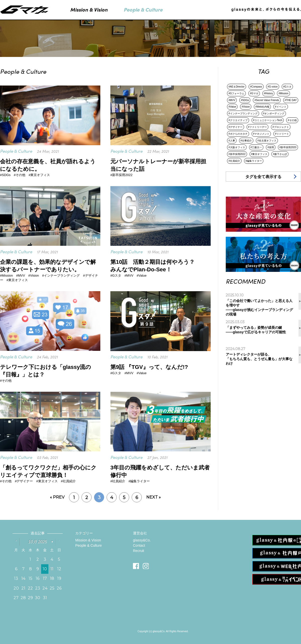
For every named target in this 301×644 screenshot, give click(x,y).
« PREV (57, 497)
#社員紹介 (234, 161)
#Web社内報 (262, 107)
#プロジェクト (281, 127)
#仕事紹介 (246, 141)
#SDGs (245, 100)
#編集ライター (254, 161)
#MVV (232, 100)
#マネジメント (261, 134)
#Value (232, 107)
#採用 (271, 147)
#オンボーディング (274, 113)
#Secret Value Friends (267, 100)
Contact (139, 545)
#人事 (232, 141)
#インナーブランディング (243, 113)
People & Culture (89, 545)
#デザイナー (236, 127)
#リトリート (282, 134)
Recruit (138, 551)
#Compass (256, 87)
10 (45, 569)
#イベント (281, 107)
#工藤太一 (256, 147)
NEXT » (154, 497)
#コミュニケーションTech (268, 120)
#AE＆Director (237, 87)
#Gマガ (254, 93)
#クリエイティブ (238, 120)
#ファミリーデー (258, 127)
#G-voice (273, 87)
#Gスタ (287, 87)
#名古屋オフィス (267, 141)
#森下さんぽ (280, 154)
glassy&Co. (142, 540)
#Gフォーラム (236, 93)
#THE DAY (291, 100)
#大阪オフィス (237, 147)
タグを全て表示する (263, 177)
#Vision (246, 107)
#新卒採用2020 (288, 147)
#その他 (292, 120)
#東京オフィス (259, 154)
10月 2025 (38, 542)
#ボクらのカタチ (238, 134)
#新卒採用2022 (237, 154)
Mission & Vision (88, 540)
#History (269, 93)
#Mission (283, 93)
